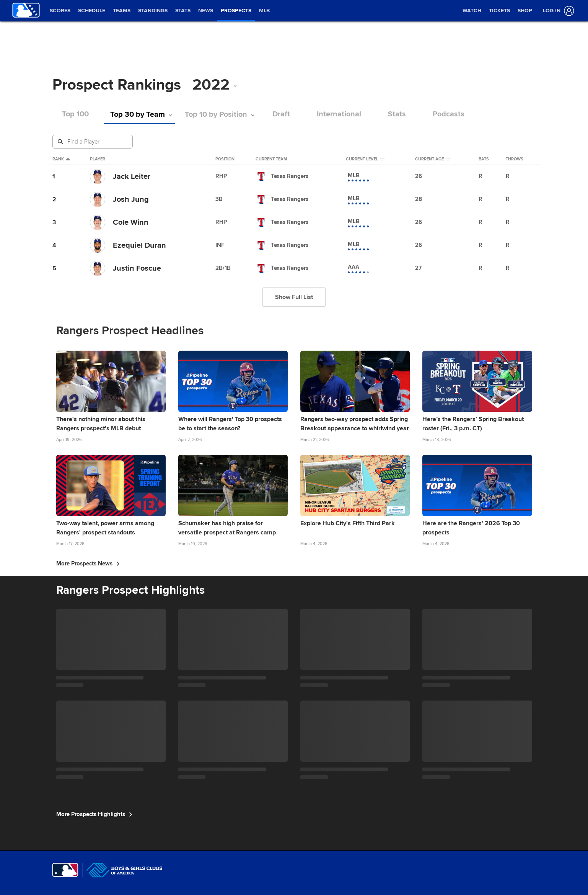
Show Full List (294, 297)
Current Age (432, 159)
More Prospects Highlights (94, 814)
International (339, 114)
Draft (281, 114)
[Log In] (557, 11)
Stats (397, 114)
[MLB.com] (65, 870)
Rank (61, 159)
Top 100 (75, 114)
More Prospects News (88, 563)
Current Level (365, 159)
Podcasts (449, 114)
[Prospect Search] (93, 142)
